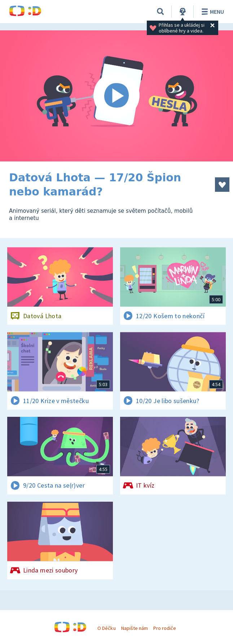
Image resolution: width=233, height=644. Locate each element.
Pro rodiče (165, 628)
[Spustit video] (116, 96)
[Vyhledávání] (161, 12)
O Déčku (106, 628)
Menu (212, 12)
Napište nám (135, 628)
